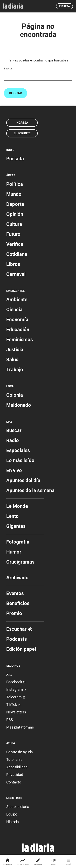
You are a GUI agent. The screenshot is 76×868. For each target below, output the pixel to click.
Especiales (18, 450)
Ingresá (64, 6)
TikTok (13, 705)
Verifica (15, 244)
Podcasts (17, 639)
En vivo (14, 470)
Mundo (14, 194)
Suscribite (22, 133)
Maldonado (19, 405)
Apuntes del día (23, 480)
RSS (10, 720)
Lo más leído (20, 460)
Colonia (15, 395)
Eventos (15, 593)
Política (15, 184)
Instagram (16, 689)
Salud (12, 360)
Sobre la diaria (18, 807)
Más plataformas (20, 727)
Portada (15, 159)
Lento (12, 516)
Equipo (12, 814)
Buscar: (8, 69)
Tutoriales (14, 759)
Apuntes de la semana (30, 490)
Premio (14, 613)
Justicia (15, 350)
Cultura (14, 224)
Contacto (14, 782)
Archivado (17, 578)
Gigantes (16, 526)
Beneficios (18, 603)
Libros (13, 264)
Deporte (15, 204)
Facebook (16, 682)
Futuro (13, 234)
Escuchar (19, 629)
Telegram (16, 697)
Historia (13, 822)
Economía (17, 320)
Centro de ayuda (20, 752)
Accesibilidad (17, 767)
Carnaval (16, 274)
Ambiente (17, 300)
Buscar (16, 93)
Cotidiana (17, 254)
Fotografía (18, 542)
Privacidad (15, 775)
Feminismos (20, 340)
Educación (18, 330)
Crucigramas (20, 562)
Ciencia (14, 310)
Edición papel (21, 649)
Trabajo (15, 370)
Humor (14, 552)
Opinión (15, 214)
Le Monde (17, 506)
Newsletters (16, 712)
